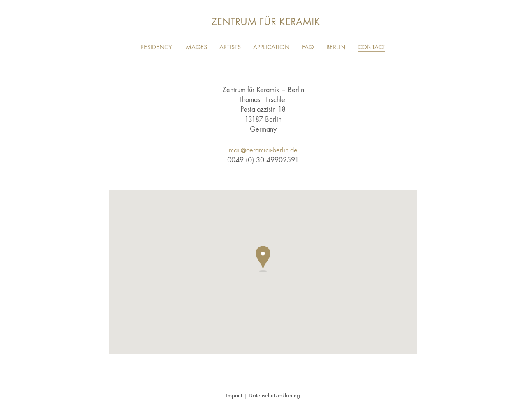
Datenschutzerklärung (274, 395)
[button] (263, 259)
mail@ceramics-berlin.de (263, 150)
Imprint (234, 395)
